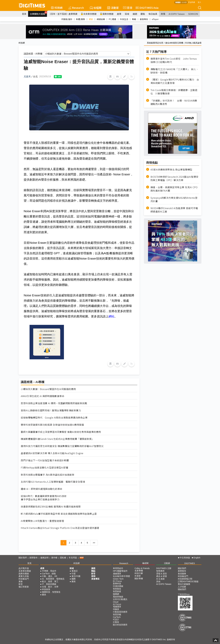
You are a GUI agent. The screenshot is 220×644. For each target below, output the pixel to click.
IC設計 (116, 619)
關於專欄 (139, 579)
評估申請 (191, 2)
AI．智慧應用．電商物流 (53, 579)
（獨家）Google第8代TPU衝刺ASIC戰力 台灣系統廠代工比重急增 (175, 81)
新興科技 (117, 584)
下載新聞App (184, 594)
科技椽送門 (24, 579)
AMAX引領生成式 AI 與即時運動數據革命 (42, 396)
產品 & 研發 (162, 576)
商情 (163, 14)
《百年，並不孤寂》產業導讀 (63, 14)
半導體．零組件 (49, 571)
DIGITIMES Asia (147, 8)
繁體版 (178, 2)
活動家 (113, 8)
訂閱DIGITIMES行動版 (188, 581)
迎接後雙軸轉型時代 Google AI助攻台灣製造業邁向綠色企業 (54, 418)
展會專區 (144, 19)
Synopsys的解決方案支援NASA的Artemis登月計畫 (174, 199)
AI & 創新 (160, 579)
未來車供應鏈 (89, 14)
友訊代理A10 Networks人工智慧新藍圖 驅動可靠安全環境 (53, 482)
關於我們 (23, 558)
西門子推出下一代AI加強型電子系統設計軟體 (45, 460)
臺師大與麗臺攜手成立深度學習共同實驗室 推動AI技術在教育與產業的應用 (61, 432)
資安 (91, 19)
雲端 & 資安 (162, 574)
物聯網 (116, 594)
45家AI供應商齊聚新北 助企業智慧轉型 (171, 170)
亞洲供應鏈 (118, 586)
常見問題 (73, 558)
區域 (127, 14)
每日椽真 (153, 14)
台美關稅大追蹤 (38, 13)
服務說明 (44, 558)
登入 (200, 2)
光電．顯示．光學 (50, 587)
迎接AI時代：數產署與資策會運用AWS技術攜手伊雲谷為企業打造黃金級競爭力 (44, 498)
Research (76, 8)
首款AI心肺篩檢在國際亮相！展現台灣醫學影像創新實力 (51, 410)
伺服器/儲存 (67, 19)
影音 (127, 8)
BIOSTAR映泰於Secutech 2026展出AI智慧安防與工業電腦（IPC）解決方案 (175, 178)
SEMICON (193, 14)
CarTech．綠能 (49, 574)
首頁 (24, 14)
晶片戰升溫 (24, 568)
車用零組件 (118, 568)
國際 (74, 579)
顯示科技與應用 (120, 625)
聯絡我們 (182, 589)
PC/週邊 (112, 19)
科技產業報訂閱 (185, 579)
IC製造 (116, 622)
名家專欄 (139, 571)
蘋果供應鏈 (107, 14)
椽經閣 (96, 8)
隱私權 (63, 558)
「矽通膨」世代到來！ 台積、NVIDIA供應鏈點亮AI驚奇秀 (174, 102)
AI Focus (117, 604)
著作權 (54, 558)
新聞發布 (33, 558)
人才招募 (182, 587)
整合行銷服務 (184, 584)
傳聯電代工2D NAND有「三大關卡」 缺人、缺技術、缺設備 (175, 71)
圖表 (44, 595)
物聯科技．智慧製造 (51, 592)
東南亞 (75, 571)
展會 (21, 581)
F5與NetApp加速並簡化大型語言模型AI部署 (44, 468)
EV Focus (117, 581)
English (197, 558)
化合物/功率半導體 (121, 576)
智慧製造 (117, 589)
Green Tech (118, 579)
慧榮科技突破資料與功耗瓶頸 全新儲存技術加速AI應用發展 (52, 425)
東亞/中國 (76, 576)
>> (94, 543)
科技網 (57, 8)
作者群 (138, 576)
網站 (111, 316)
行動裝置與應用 (120, 612)
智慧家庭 (117, 591)
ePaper (155, 19)
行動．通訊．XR (50, 576)
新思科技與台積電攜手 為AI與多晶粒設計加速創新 (48, 475)
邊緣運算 (117, 574)
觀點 (143, 14)
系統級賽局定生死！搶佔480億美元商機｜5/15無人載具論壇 (174, 43)
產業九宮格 (24, 576)
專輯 (134, 19)
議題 (135, 14)
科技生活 (124, 19)
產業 (119, 14)
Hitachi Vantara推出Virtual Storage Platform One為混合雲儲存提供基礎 (60, 528)
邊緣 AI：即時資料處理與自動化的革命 (42, 489)
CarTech (117, 617)
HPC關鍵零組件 (120, 571)
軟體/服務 (81, 19)
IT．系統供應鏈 (49, 584)
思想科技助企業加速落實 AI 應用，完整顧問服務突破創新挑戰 (54, 403)
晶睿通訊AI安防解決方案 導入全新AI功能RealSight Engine (52, 453)
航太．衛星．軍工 (50, 581)
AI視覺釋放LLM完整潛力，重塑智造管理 (42, 521)
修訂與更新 (24, 587)
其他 (158, 581)
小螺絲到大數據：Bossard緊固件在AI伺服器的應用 (48, 389)
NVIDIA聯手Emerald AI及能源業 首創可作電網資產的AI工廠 (174, 210)
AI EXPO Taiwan (177, 14)
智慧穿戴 (117, 614)
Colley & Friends (142, 568)
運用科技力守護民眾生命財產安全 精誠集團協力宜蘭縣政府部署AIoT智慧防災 (62, 446)
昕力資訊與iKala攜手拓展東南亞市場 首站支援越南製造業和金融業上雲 (59, 514)
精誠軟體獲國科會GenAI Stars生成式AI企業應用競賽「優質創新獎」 (57, 439)
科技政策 (46, 589)
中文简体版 (185, 558)
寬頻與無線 (118, 597)
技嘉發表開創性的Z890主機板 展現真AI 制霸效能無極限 (51, 507)
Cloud (116, 602)
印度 (74, 574)
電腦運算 (117, 607)
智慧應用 (160, 571)
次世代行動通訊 (120, 599)
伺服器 (116, 609)
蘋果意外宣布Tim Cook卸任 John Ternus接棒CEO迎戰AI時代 (174, 60)
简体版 (184, 2)
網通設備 (101, 19)
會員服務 (182, 574)
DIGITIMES (190, 563)
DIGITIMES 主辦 (164, 568)
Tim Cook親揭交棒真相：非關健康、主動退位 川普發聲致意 (174, 92)
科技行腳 (139, 573)
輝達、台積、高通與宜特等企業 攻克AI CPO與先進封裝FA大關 (174, 189)
